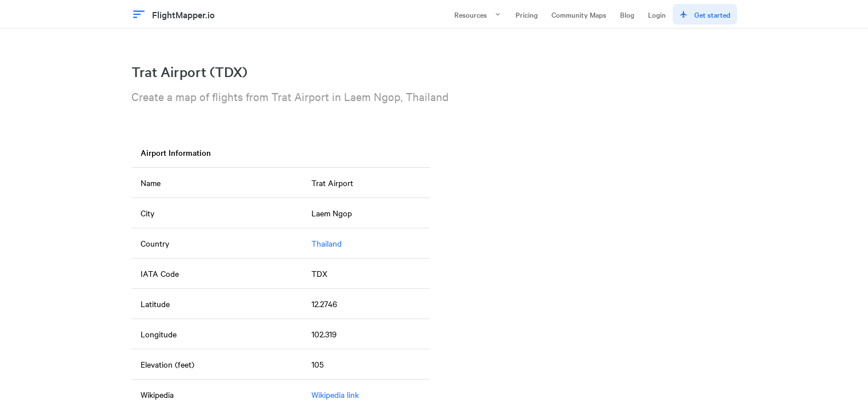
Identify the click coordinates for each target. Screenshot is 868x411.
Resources (478, 14)
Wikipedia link (335, 394)
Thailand (327, 243)
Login (657, 14)
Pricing (527, 14)
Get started (705, 14)
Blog (627, 14)
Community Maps (579, 14)
